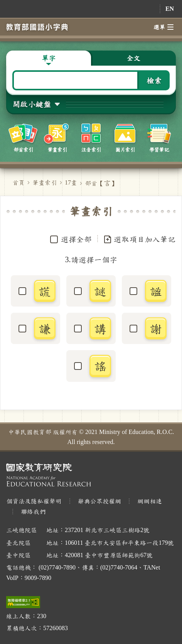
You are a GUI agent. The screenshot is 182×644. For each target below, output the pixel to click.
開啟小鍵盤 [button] (32, 104)
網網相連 (150, 501)
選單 (163, 27)
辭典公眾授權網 (99, 501)
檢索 (154, 80)
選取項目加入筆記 (139, 239)
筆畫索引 (45, 182)
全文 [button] (133, 58)
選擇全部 (76, 239)
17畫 (71, 182)
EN (170, 9)
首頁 (19, 182)
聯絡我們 (33, 511)
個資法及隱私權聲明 (34, 501)
